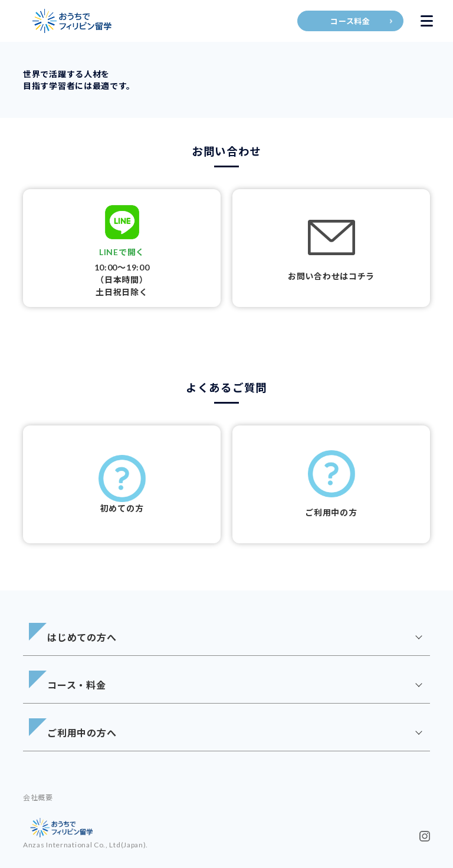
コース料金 (350, 21)
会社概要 (38, 798)
